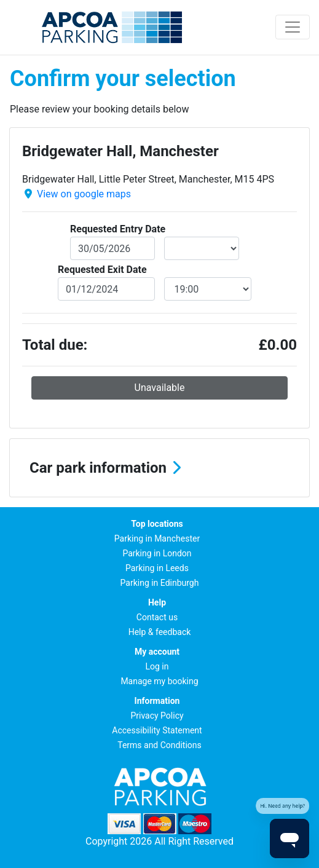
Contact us (157, 617)
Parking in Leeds (157, 568)
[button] (159, 468)
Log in (157, 666)
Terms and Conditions (159, 745)
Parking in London (157, 553)
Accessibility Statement (157, 730)
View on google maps (84, 194)
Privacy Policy (157, 716)
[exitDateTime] (208, 289)
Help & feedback (160, 632)
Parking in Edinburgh (160, 583)
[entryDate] (112, 248)
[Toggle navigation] (293, 27)
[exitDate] (106, 289)
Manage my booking (159, 681)
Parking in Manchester (157, 539)
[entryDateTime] (202, 248)
